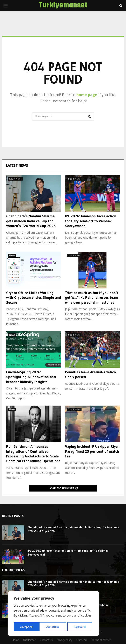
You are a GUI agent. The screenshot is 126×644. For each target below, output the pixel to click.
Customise (27, 627)
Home (16, 640)
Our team (82, 640)
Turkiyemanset (63, 6)
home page (87, 95)
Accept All (81, 627)
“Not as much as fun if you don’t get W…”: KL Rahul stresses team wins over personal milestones (92, 298)
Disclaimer (29, 640)
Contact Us (46, 640)
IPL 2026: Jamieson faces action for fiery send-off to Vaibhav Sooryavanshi (91, 221)
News (12, 255)
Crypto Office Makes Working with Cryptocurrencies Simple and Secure (34, 298)
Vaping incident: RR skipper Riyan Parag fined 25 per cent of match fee (92, 451)
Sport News (15, 179)
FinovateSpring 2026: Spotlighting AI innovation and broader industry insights (31, 377)
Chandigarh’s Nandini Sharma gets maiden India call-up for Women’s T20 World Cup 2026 (31, 221)
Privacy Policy (64, 640)
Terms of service (101, 640)
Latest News (17, 165)
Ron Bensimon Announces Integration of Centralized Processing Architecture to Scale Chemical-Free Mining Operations (33, 454)
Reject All (54, 627)
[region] (54, 614)
